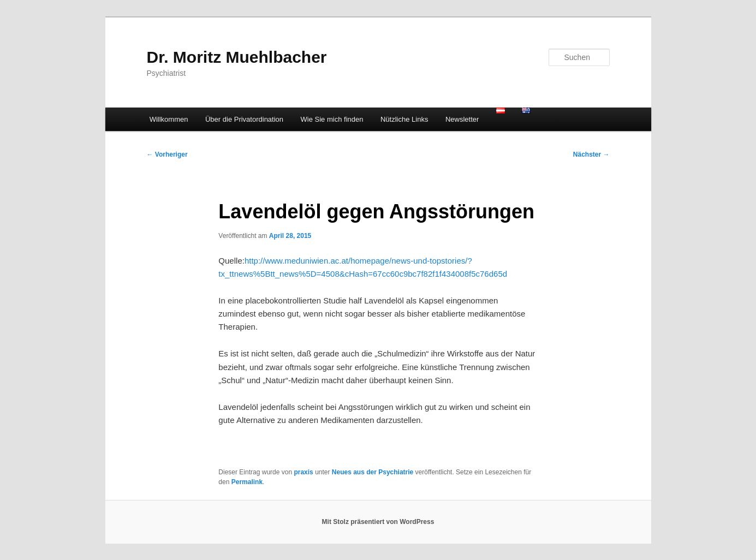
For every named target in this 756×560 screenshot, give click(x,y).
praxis (303, 472)
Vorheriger (167, 154)
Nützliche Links (404, 119)
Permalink (247, 482)
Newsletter (462, 119)
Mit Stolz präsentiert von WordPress (378, 522)
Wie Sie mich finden (332, 119)
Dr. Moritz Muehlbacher (237, 57)
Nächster (591, 154)
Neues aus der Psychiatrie (373, 472)
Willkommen (169, 119)
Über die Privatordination (244, 119)
